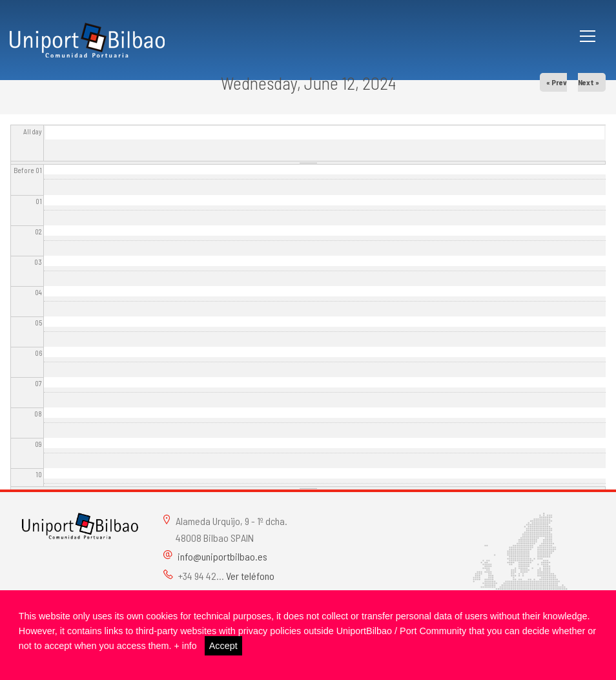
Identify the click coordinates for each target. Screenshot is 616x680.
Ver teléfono (250, 576)
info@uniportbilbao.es (222, 556)
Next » (589, 82)
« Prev (557, 82)
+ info (186, 646)
